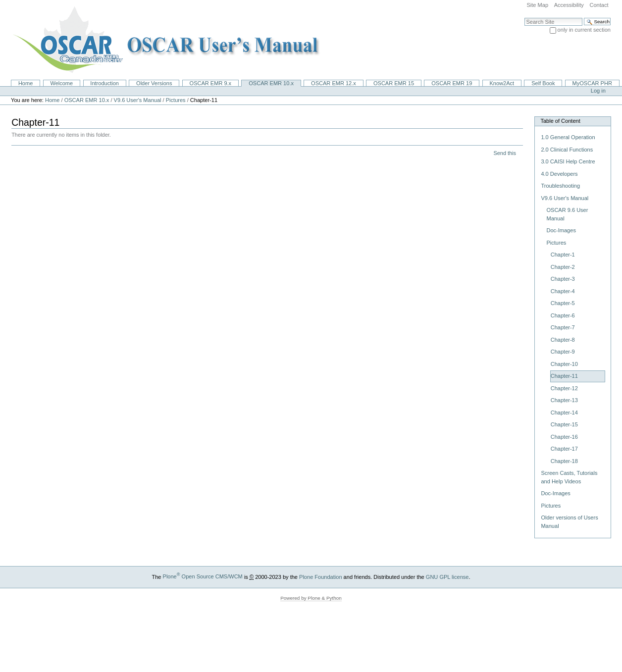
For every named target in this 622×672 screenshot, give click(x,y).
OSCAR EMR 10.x (271, 83)
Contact (599, 5)
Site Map (537, 5)
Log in (598, 91)
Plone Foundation (320, 576)
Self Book (543, 83)
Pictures (176, 100)
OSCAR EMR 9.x (211, 83)
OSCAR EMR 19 (452, 83)
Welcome (61, 83)
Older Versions (154, 83)
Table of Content (560, 121)
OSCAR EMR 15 (394, 83)
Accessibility (569, 5)
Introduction (104, 83)
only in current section (584, 30)
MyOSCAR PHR (592, 83)
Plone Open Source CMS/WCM (203, 576)
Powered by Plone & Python (311, 598)
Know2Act (502, 83)
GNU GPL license (447, 576)
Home (26, 83)
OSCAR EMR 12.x (334, 83)
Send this (504, 153)
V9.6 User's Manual (138, 100)
